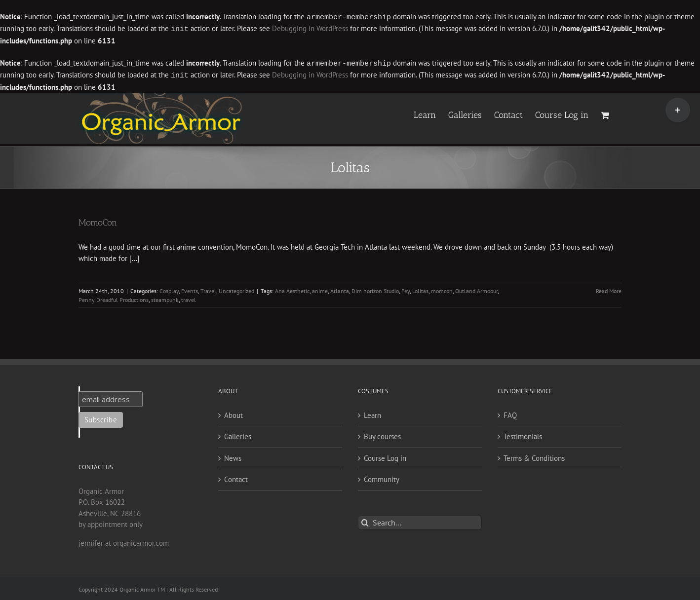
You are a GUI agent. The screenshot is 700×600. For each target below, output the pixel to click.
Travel (208, 289)
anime (320, 289)
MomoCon (98, 221)
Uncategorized (236, 289)
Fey (406, 289)
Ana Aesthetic (292, 289)
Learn (372, 413)
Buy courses (382, 434)
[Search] (365, 521)
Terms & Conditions (534, 456)
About (233, 413)
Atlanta (340, 289)
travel (189, 298)
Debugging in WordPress (310, 28)
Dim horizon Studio (375, 289)
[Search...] (420, 521)
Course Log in (385, 456)
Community (382, 477)
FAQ (510, 413)
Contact (236, 477)
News (233, 456)
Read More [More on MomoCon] (609, 289)
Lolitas (420, 289)
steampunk (165, 298)
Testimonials (523, 434)
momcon (442, 289)
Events (190, 289)
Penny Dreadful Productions (114, 298)
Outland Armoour (476, 289)
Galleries (238, 434)
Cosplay (169, 289)
